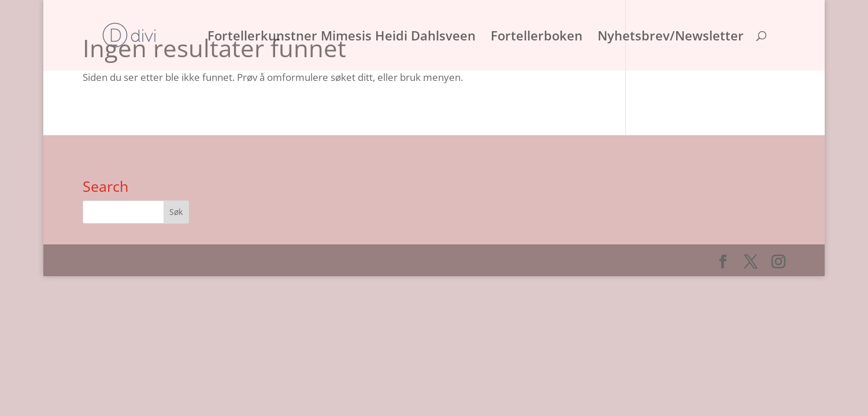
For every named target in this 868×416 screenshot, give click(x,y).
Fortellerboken (537, 38)
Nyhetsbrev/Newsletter (671, 38)
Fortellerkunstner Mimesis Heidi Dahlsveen (342, 38)
